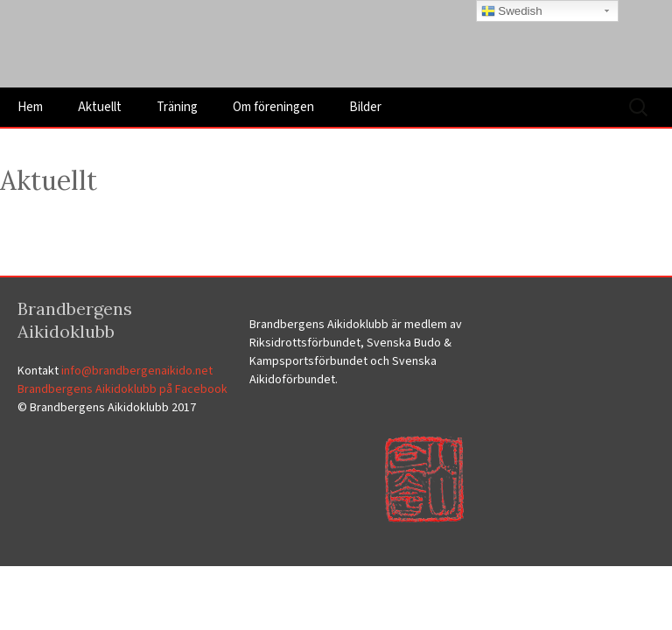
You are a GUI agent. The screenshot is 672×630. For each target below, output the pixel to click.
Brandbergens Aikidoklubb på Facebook (122, 389)
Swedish (512, 11)
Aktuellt (100, 107)
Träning (177, 107)
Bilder (365, 107)
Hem (30, 107)
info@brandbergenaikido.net (137, 371)
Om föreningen (273, 107)
